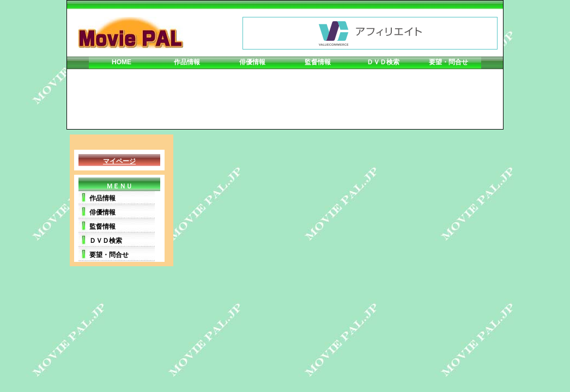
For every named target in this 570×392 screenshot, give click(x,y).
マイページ (119, 161)
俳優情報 (252, 62)
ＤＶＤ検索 (383, 62)
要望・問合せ (448, 62)
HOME (122, 62)
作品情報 (187, 62)
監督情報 (318, 62)
